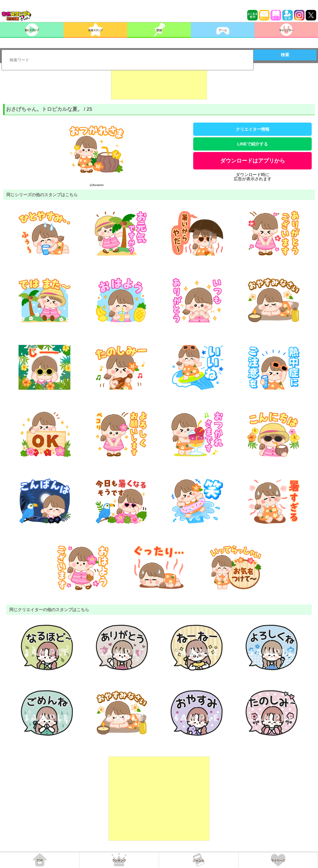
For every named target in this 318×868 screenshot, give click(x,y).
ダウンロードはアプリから (253, 161)
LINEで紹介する (253, 144)
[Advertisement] (159, 84)
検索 (285, 55)
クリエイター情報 (253, 129)
